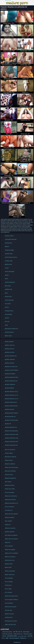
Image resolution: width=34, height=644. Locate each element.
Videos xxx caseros (10, 528)
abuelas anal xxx (9, 349)
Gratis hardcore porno (11, 257)
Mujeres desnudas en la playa (11, 503)
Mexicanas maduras (10, 457)
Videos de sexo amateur (11, 539)
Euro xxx (7, 322)
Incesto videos (9, 453)
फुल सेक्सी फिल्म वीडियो (12, 636)
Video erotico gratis (7, 632)
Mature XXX (8, 567)
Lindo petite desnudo (11, 239)
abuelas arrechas (10, 352)
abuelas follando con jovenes (11, 392)
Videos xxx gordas (10, 571)
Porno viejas (8, 589)
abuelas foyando (9, 409)
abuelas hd (8, 424)
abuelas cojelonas (10, 359)
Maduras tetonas (10, 485)
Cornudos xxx (9, 510)
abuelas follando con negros (11, 395)
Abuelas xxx (8, 1)
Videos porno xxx (10, 560)
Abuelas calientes (10, 532)
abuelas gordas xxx (10, 417)
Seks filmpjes (26, 632)
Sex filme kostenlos (14, 638)
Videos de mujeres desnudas (11, 596)
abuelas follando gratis (11, 406)
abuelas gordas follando (11, 413)
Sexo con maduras (10, 450)
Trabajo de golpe (9, 250)
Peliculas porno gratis (11, 621)
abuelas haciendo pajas (11, 420)
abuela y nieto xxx (10, 345)
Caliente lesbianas (10, 282)
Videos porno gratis (10, 500)
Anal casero (8, 482)
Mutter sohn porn (10, 575)
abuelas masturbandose (11, 431)
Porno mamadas (9, 492)
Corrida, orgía (9, 261)
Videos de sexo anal (10, 625)
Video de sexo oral (18, 634)
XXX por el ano (9, 475)
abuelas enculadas (10, 374)
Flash (6, 279)
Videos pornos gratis (11, 607)
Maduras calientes (10, 464)
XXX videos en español (11, 535)
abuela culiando (9, 342)
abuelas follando (9, 388)
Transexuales (8, 314)
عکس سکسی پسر (22, 636)
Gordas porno (9, 617)
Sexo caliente (8, 521)
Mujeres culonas (9, 614)
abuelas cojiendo (9, 363)
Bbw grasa (8, 286)
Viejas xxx (7, 542)
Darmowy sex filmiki (7, 634)
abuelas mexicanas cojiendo (11, 438)
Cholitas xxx (8, 585)
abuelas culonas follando (11, 370)
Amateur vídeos (9, 236)
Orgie (6, 325)
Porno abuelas (9, 603)
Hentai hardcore (9, 332)
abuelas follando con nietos (11, 399)
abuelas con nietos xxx (11, 367)
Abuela (7, 275)
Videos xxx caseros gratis (11, 467)
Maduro (7, 247)
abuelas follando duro (11, 402)
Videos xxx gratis (9, 517)
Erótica (7, 307)
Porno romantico (9, 507)
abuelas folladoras (10, 384)
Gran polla (8, 304)
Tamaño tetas (9, 254)
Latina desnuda (9, 300)
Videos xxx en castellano (11, 553)
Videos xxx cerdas (10, 489)
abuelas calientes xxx (11, 356)
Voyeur (7, 268)
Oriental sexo (8, 243)
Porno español (9, 546)
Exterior (7, 318)
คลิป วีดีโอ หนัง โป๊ (17, 632)
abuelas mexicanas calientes (11, 434)
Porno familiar (9, 582)
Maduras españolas (10, 478)
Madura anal (8, 264)
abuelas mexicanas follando (11, 442)
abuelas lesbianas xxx (11, 427)
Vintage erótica (9, 311)
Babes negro (8, 336)
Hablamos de (8, 289)
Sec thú (4, 636)
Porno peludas (9, 578)
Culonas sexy (8, 610)
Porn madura (8, 592)
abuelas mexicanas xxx (11, 445)
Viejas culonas (9, 460)
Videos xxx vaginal (10, 550)
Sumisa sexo (8, 297)
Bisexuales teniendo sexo (11, 329)
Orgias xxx (8, 525)
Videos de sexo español (11, 514)
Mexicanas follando (10, 471)
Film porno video (28, 634)
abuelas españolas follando (11, 377)
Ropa (6, 293)
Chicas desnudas (10, 272)
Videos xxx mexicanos (11, 496)
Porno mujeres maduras (11, 600)
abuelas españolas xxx (11, 381)
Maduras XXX (9, 564)
